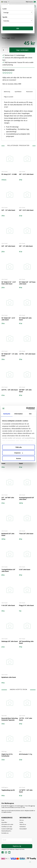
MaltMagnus (5, 787)
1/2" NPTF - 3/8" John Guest (26, 463)
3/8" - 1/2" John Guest (26, 246)
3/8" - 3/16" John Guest (26, 174)
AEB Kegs (4, 751)
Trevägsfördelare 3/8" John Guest (8, 570)
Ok (18, 28)
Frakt (3, 820)
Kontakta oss (5, 833)
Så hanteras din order (7, 824)
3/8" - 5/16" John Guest (26, 210)
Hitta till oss (23, 824)
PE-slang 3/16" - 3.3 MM (9, 174)
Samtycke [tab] (7, 414)
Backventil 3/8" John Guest (8, 534)
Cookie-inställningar (7, 829)
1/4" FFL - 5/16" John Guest (26, 719)
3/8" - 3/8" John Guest (8, 246)
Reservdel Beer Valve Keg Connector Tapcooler (10, 719)
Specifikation (18, 92)
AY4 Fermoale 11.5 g (26, 754)
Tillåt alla (19, 447)
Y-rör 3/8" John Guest (8, 605)
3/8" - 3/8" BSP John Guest (8, 498)
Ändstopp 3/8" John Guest (10, 641)
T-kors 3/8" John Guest (26, 534)
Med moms (31, 2)
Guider (21, 822)
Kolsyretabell (23, 829)
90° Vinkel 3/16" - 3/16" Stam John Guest (9, 283)
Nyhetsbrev (23, 827)
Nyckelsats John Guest (9, 677)
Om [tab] (30, 414)
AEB (20, 751)
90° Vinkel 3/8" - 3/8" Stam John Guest (27, 283)
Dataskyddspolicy (6, 831)
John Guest (4, 172)
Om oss (22, 820)
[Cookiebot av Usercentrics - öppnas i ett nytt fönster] (26, 408)
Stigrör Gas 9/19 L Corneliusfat (7, 755)
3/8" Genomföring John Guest (26, 642)
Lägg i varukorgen (22, 50)
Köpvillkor (4, 822)
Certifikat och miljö (7, 827)
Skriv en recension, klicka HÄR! (12, 84)
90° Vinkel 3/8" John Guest (25, 319)
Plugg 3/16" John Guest (26, 605)
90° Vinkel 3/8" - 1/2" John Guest (10, 355)
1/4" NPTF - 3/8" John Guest (8, 463)
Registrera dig (17, 846)
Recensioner (29, 92)
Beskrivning (7, 92)
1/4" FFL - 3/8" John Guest (27, 354)
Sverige (5, 2)
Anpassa (19, 453)
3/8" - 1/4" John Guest (8, 210)
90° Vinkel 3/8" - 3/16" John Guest (8, 319)
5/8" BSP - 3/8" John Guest (25, 391)
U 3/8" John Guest (25, 570)
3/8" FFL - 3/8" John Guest (10, 390)
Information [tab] (19, 414)
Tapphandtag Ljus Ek (8, 790)
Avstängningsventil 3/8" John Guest (26, 498)
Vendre (23, 849)
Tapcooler (4, 716)
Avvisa (19, 458)
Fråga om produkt (9, 97)
